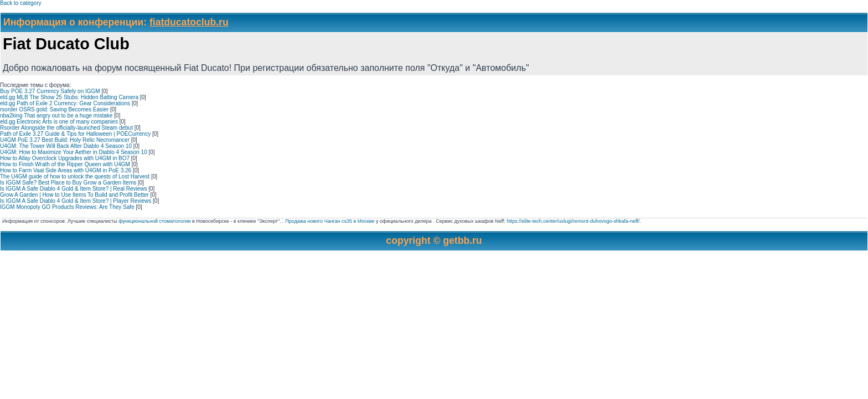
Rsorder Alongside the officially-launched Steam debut (66, 128)
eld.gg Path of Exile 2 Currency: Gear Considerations (65, 103)
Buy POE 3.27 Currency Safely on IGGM (50, 91)
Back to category (20, 3)
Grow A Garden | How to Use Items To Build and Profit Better (74, 195)
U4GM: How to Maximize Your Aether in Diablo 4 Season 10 (74, 152)
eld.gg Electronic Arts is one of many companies (59, 122)
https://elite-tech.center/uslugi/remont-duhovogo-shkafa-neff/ (573, 221)
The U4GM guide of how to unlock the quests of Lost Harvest (75, 177)
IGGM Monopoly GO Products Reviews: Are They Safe (67, 207)
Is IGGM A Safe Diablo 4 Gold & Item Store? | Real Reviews (74, 189)
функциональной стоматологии (154, 221)
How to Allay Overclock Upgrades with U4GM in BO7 (65, 158)
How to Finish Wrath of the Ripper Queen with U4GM (65, 164)
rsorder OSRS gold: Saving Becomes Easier (54, 109)
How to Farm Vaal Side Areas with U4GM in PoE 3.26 (66, 170)
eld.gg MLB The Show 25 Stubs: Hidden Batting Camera (69, 97)
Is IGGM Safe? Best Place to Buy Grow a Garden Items (68, 183)
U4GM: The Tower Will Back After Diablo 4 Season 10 (66, 146)
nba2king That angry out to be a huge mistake (56, 116)
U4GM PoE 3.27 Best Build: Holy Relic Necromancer (65, 140)
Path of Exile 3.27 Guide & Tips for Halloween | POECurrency (75, 134)
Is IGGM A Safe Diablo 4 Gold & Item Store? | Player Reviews (76, 201)
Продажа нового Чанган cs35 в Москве (330, 221)
